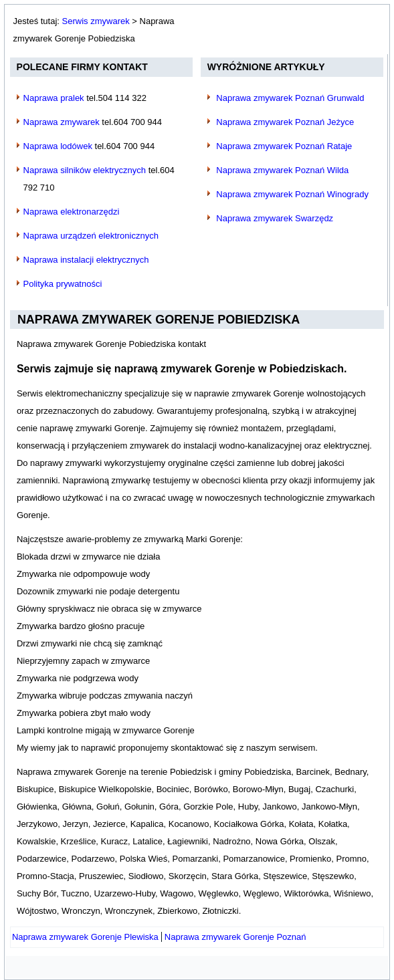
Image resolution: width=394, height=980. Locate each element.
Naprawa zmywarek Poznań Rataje (284, 146)
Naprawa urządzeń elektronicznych (91, 236)
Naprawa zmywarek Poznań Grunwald (290, 98)
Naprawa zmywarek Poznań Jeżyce (285, 122)
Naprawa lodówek (58, 146)
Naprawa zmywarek (62, 122)
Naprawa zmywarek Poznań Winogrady (292, 194)
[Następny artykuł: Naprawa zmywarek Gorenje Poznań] (235, 937)
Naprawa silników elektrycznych (85, 170)
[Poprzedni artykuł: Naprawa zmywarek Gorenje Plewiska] (85, 937)
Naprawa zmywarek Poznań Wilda (282, 170)
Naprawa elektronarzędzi (72, 212)
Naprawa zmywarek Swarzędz (275, 218)
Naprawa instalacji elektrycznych (86, 260)
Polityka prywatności (63, 284)
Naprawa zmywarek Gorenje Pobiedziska (159, 320)
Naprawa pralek (54, 98)
